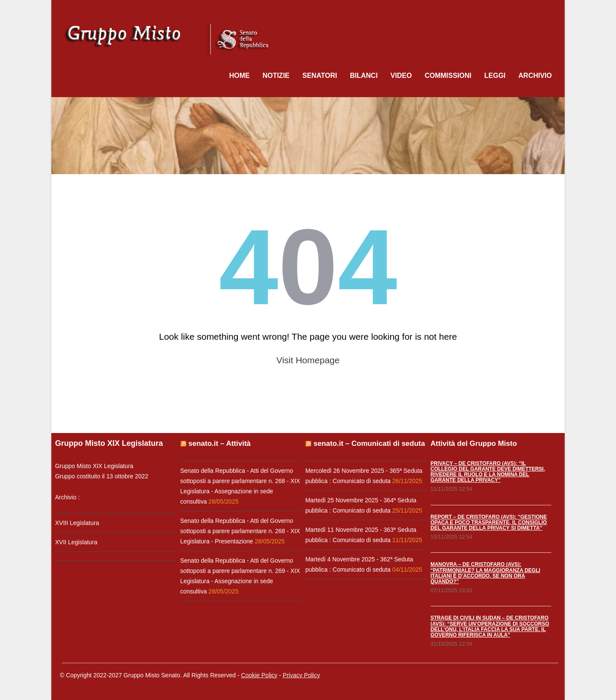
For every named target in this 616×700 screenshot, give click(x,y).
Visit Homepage (308, 360)
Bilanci (364, 76)
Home (240, 76)
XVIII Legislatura (76, 523)
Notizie (276, 76)
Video (401, 76)
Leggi (495, 76)
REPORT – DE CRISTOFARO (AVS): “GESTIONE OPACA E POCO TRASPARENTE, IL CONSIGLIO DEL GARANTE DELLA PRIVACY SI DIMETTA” (488, 522)
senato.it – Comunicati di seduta (368, 443)
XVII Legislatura (75, 542)
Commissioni (448, 76)
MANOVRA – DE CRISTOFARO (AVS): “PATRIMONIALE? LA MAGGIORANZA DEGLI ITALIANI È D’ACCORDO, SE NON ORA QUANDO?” (484, 573)
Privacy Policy (301, 674)
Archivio (535, 76)
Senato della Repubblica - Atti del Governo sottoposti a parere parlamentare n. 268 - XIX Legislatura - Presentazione (239, 531)
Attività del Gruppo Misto (473, 443)
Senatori (320, 76)
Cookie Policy (259, 674)
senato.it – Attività (219, 443)
